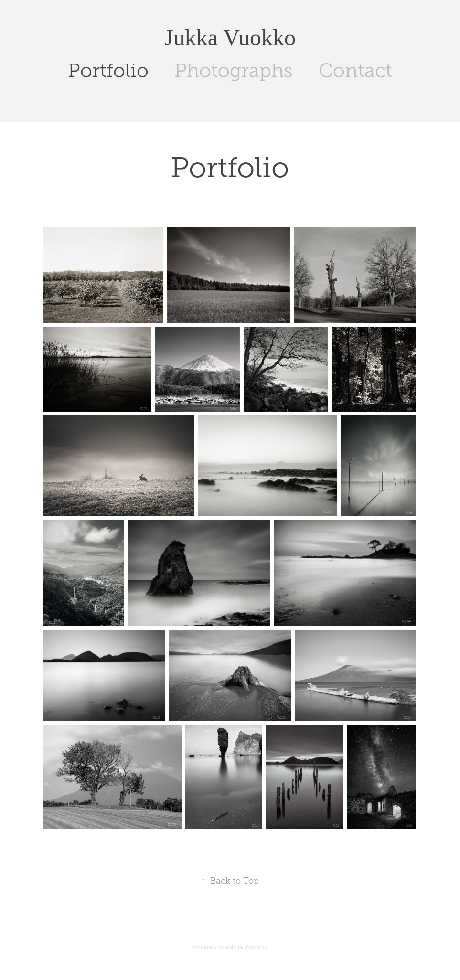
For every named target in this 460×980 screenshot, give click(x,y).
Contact (355, 70)
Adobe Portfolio (247, 947)
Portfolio (108, 70)
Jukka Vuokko (230, 37)
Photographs (234, 70)
